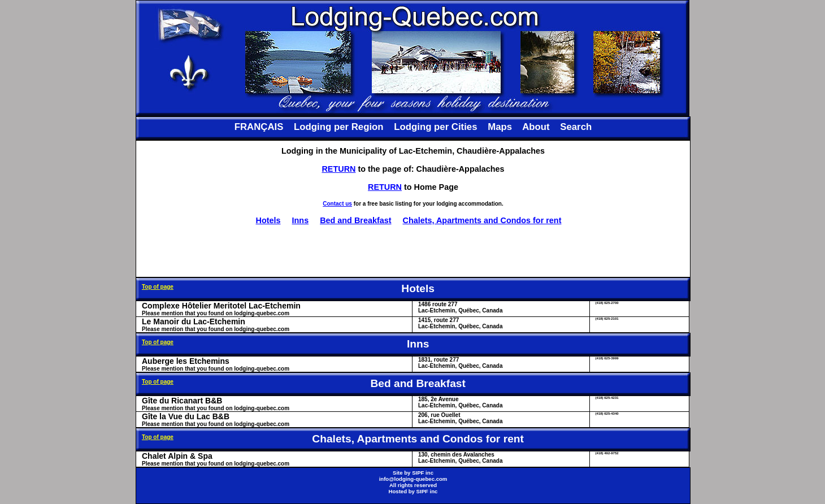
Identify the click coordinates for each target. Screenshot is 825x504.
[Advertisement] (413, 251)
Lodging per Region (338, 127)
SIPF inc (423, 473)
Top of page (158, 287)
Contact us (337, 204)
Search (576, 127)
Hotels (268, 220)
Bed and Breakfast (355, 220)
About (536, 127)
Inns (301, 220)
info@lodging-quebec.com (413, 479)
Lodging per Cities (435, 127)
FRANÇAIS (259, 127)
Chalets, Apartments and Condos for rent (482, 220)
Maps (500, 127)
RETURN (338, 169)
